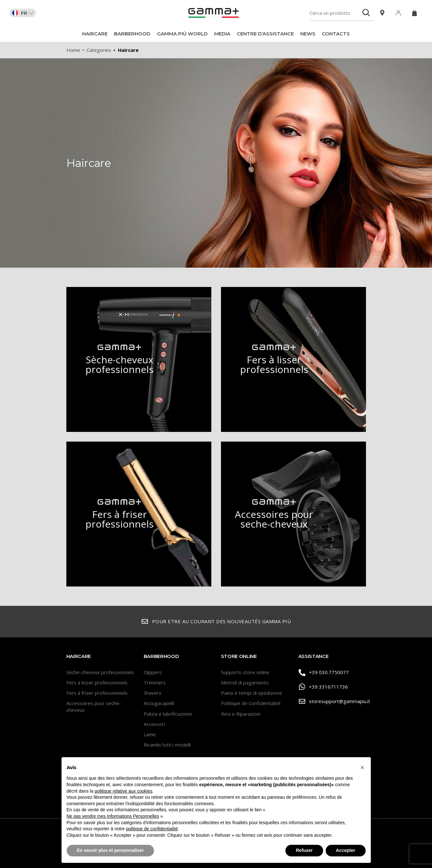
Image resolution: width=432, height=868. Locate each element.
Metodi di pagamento (245, 682)
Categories (99, 50)
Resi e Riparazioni (241, 714)
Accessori (154, 724)
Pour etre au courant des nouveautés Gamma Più (216, 622)
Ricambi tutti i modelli (167, 745)
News (308, 34)
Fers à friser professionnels (97, 693)
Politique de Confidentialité (251, 703)
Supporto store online (245, 672)
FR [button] (23, 13)
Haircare (95, 34)
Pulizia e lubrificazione (168, 714)
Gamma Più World (182, 34)
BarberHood (132, 34)
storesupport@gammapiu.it (332, 702)
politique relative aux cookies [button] (124, 791)
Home (73, 50)
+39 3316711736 (323, 687)
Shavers (153, 693)
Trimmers (155, 682)
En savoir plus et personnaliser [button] (110, 850)
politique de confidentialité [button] (152, 829)
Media (222, 34)
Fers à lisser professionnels (97, 682)
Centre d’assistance (265, 34)
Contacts (336, 34)
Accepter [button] (346, 850)
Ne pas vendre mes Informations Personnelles (113, 816)
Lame (150, 734)
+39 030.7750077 (324, 673)
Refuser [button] (304, 850)
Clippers (153, 672)
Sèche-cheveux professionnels (100, 672)
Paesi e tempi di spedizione (252, 693)
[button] (362, 768)
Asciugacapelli (159, 703)
